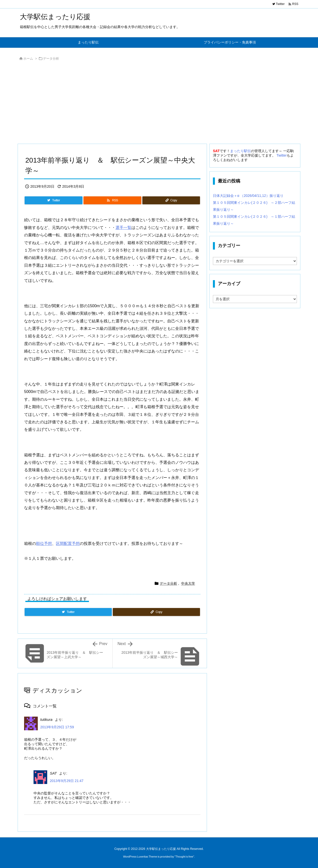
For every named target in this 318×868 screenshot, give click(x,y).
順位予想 (44, 543)
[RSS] (112, 200)
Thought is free (184, 857)
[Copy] (171, 200)
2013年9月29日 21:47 (66, 781)
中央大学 (188, 583)
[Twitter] (54, 200)
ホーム (28, 59)
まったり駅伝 (240, 151)
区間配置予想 (68, 543)
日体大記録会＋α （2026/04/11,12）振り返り (248, 196)
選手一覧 (123, 228)
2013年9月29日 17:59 (57, 727)
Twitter (282, 155)
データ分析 (51, 59)
